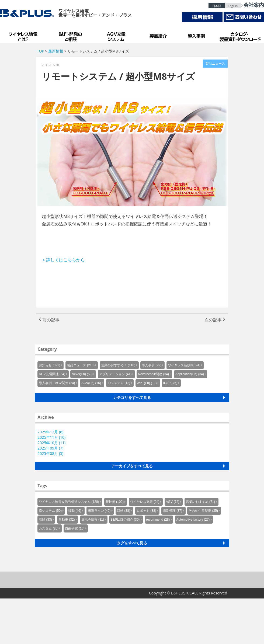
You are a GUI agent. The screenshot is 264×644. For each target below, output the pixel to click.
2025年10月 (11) (51, 443)
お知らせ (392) (49, 365)
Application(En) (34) (190, 374)
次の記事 (215, 320)
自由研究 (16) (75, 528)
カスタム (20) (49, 528)
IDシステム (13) (119, 383)
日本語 (217, 6)
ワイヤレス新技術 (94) (184, 365)
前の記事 (49, 320)
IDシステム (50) (50, 511)
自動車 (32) (67, 520)
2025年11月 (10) (51, 437)
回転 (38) (124, 511)
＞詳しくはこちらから (63, 260)
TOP (41, 51)
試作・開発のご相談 (71, 35)
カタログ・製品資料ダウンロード (240, 35)
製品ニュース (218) (81, 365)
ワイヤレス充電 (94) (145, 502)
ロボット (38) (146, 511)
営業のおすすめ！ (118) (118, 365)
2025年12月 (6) (50, 432)
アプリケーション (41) (115, 374)
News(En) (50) (82, 374)
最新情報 (56, 51)
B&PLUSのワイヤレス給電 (24, 35)
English (233, 6)
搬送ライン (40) (99, 511)
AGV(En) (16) (91, 383)
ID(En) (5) (170, 383)
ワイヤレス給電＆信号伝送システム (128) (69, 502)
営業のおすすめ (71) (201, 502)
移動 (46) (75, 511)
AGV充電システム (117, 35)
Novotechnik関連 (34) (153, 374)
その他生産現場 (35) (203, 511)
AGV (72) (173, 502)
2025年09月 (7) (50, 448)
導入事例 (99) (152, 365)
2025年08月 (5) (50, 453)
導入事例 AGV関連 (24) (57, 383)
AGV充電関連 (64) (52, 374)
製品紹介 (159, 35)
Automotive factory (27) (193, 520)
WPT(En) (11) (147, 383)
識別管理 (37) (173, 511)
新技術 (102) (115, 502)
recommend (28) (158, 520)
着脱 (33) (45, 520)
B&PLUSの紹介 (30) (125, 520)
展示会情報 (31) (93, 520)
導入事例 (197, 35)
